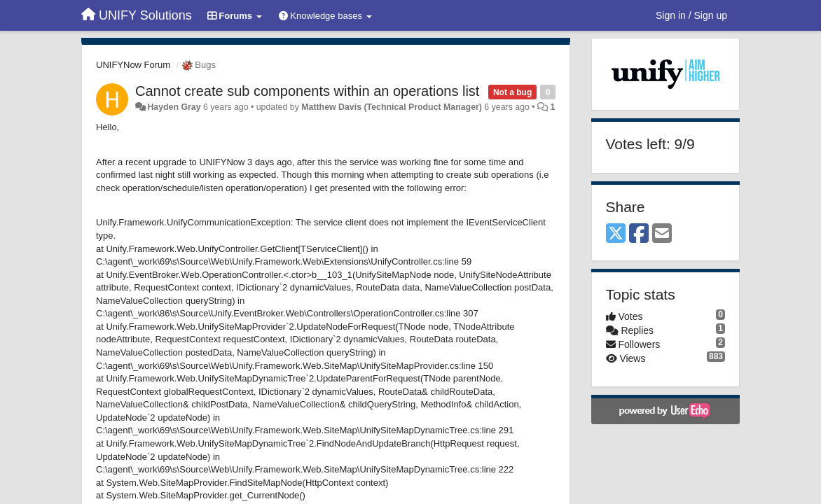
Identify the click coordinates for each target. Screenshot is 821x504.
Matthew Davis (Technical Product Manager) (392, 107)
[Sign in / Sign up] (691, 15)
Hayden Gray (174, 107)
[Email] (662, 234)
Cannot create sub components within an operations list (307, 91)
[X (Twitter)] (616, 234)
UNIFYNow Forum (133, 65)
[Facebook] (639, 234)
